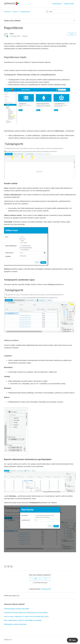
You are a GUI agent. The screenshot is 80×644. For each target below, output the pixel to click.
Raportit (15, 12)
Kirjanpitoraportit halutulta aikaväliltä (16, 609)
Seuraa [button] (72, 34)
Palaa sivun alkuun (12, 596)
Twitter (8, 566)
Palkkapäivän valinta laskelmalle (15, 624)
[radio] (35, 579)
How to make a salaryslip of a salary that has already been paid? (26, 616)
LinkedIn (11, 566)
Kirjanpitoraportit (25, 12)
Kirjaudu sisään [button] (69, 4)
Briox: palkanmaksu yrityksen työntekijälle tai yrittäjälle (23, 620)
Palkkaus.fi (7, 12)
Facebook (5, 566)
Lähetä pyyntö (57, 4)
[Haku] (60, 12)
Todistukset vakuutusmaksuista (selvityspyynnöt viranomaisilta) (26, 612)
